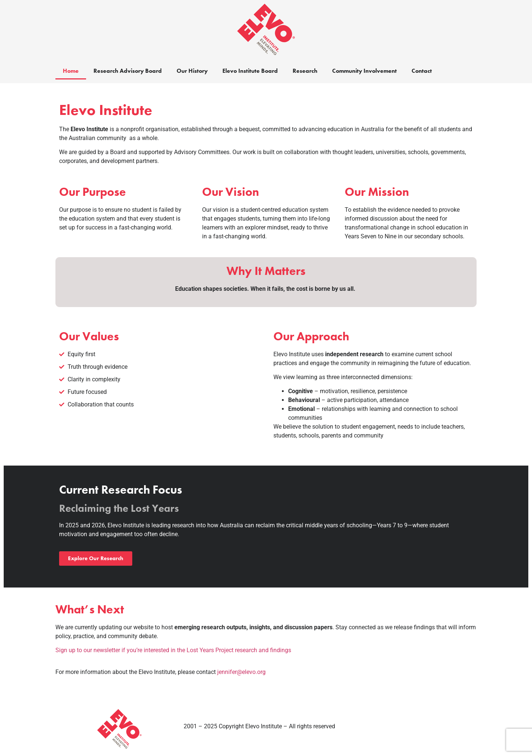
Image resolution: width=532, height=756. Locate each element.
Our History (192, 71)
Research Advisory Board (128, 71)
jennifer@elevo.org (241, 672)
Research (305, 71)
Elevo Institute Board (250, 71)
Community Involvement (364, 71)
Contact (422, 71)
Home (71, 71)
